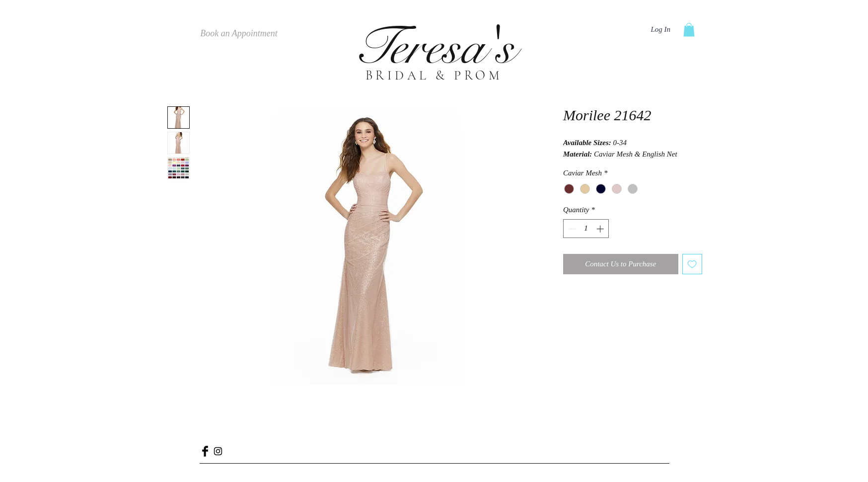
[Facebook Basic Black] (205, 451)
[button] (689, 30)
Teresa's (434, 47)
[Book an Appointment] (239, 34)
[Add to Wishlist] (692, 264)
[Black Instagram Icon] (218, 451)
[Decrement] (571, 229)
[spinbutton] (586, 229)
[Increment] (601, 229)
